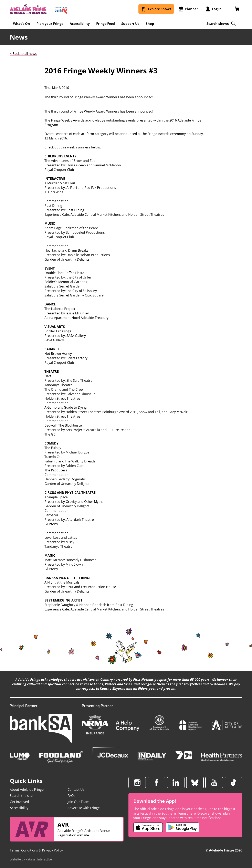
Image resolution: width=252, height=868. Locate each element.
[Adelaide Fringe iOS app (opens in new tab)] (148, 827)
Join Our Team (78, 802)
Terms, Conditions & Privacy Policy (36, 850)
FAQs (71, 796)
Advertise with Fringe (84, 808)
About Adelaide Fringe (27, 789)
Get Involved (19, 802)
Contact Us (76, 789)
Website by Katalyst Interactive (31, 859)
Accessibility (19, 808)
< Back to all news (23, 54)
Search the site (21, 796)
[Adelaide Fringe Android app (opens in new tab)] (182, 827)
